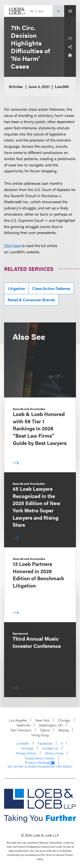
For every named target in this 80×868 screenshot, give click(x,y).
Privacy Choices (40, 762)
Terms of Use (54, 753)
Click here (12, 245)
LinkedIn (23, 743)
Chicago (64, 720)
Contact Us (50, 748)
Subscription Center (40, 758)
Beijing (64, 730)
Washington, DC (51, 725)
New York (42, 720)
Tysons (45, 730)
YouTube (27, 748)
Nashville (23, 725)
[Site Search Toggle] (58, 11)
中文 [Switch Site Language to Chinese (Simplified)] (41, 11)
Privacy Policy (26, 753)
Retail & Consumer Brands (31, 300)
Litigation (16, 288)
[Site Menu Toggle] (70, 11)
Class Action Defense (51, 288)
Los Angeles (18, 720)
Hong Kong (40, 735)
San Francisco (21, 730)
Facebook (45, 743)
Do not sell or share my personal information (40, 766)
